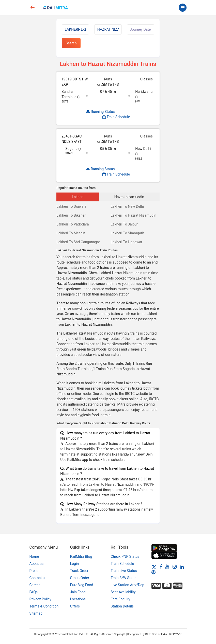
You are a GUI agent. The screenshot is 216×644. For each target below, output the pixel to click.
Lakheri (78, 197)
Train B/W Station (125, 578)
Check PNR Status (125, 556)
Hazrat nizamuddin (129, 197)
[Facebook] (161, 567)
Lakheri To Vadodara (73, 224)
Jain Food (78, 592)
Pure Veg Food (82, 585)
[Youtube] (167, 567)
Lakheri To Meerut (71, 233)
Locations (78, 599)
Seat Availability (123, 592)
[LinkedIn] (182, 567)
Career (35, 585)
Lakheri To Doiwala (71, 206)
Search (71, 43)
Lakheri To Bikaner (71, 215)
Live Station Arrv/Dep (128, 585)
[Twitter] (154, 567)
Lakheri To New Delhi (127, 206)
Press (34, 571)
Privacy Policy (40, 599)
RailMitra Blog (81, 556)
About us (37, 564)
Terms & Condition (44, 606)
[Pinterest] (153, 572)
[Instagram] (175, 567)
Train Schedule (116, 117)
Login (75, 564)
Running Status (101, 112)
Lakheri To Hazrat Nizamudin (133, 215)
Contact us (38, 578)
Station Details (122, 606)
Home (34, 556)
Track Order (79, 571)
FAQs (34, 592)
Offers (75, 606)
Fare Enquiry (121, 599)
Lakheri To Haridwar (126, 242)
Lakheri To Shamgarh (127, 233)
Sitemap (36, 613)
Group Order (80, 578)
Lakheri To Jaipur (124, 224)
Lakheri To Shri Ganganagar (78, 242)
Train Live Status (124, 571)
